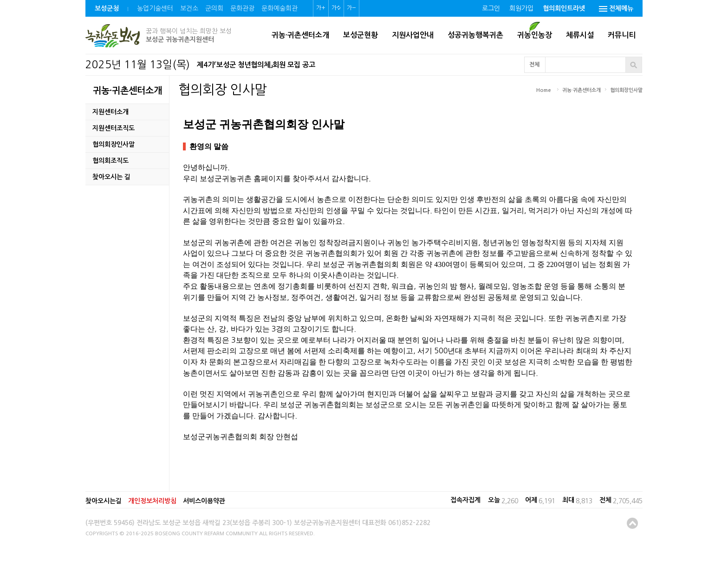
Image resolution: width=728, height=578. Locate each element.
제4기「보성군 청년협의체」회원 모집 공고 (256, 65)
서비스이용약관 (204, 501)
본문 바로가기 (0, 0)
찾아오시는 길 (111, 177)
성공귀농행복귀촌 (475, 35)
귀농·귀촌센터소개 (300, 35)
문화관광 (242, 8)
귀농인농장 (535, 35)
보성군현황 (361, 35)
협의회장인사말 (114, 144)
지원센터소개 (110, 112)
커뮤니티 (622, 35)
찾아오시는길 (104, 501)
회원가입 (521, 8)
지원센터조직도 (114, 128)
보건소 (189, 8)
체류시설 (580, 35)
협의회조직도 (110, 161)
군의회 (214, 8)
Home (544, 90)
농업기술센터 (155, 8)
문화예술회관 (279, 8)
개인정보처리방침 (152, 501)
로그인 (491, 8)
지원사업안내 (413, 35)
